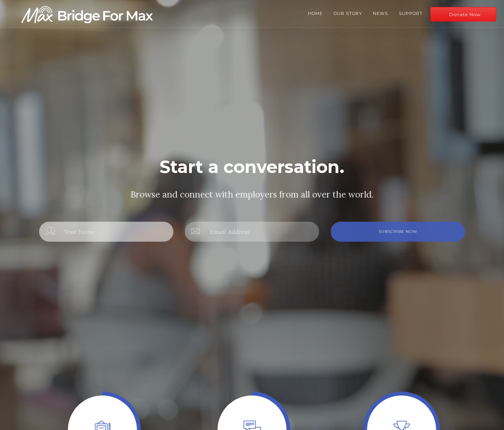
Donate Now (465, 14)
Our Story (348, 13)
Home (315, 13)
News (380, 13)
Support (411, 13)
